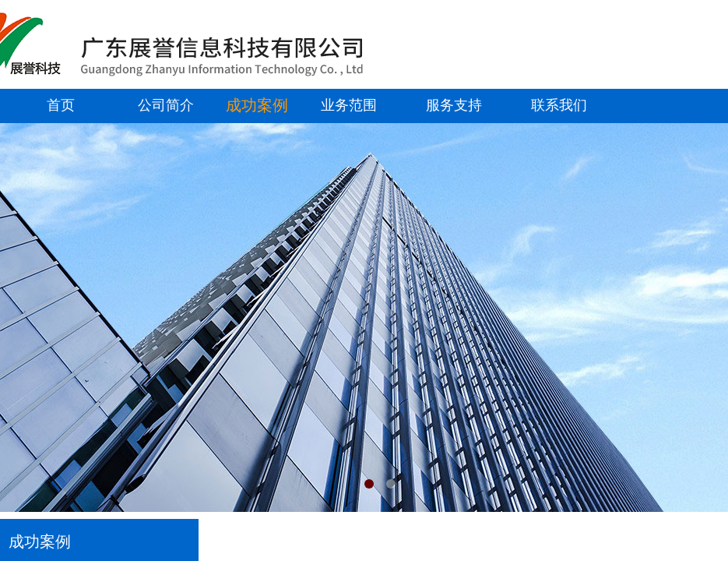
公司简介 (166, 105)
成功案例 (257, 105)
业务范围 (349, 105)
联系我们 (559, 105)
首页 (61, 105)
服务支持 (454, 105)
